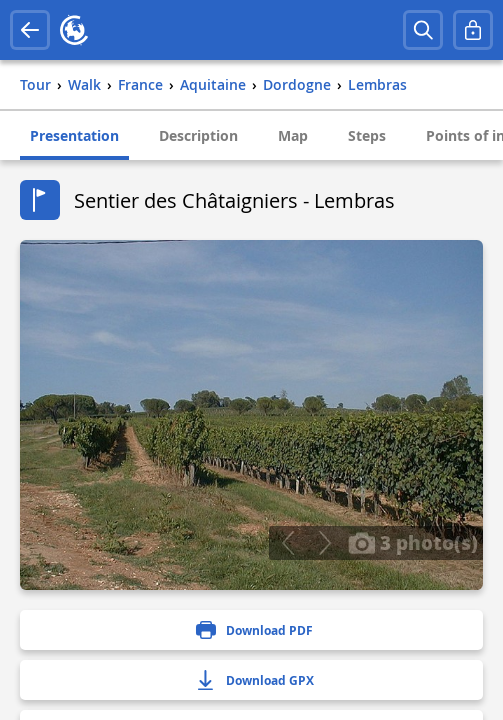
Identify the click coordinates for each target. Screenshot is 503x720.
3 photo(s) (413, 542)
